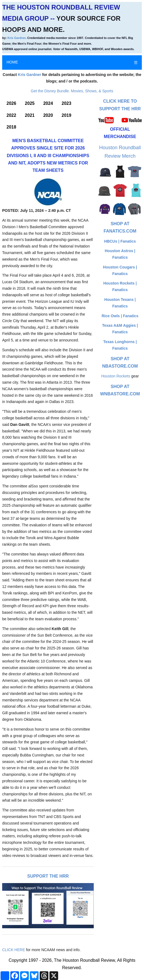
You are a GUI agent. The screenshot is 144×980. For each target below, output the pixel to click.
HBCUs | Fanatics (120, 241)
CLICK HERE (14, 950)
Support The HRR (48, 876)
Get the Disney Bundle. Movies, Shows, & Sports (72, 91)
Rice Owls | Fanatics (120, 316)
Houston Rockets (116, 376)
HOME (12, 62)
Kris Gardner (17, 38)
